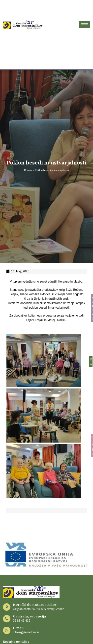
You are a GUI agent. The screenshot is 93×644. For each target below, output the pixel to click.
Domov (28, 170)
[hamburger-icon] (84, 25)
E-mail (18, 628)
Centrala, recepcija (30, 616)
